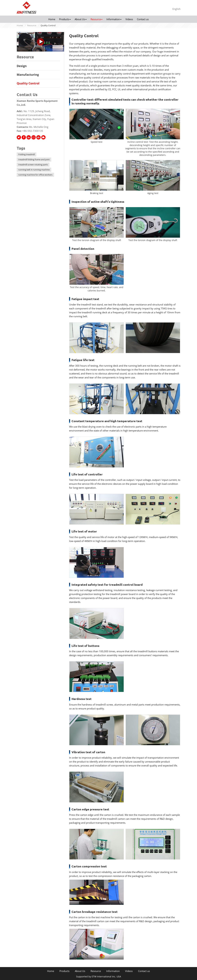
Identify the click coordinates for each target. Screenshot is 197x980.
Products (64, 971)
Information (113, 971)
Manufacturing (28, 75)
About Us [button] (81, 19)
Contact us (143, 19)
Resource (32, 25)
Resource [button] (97, 19)
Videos (129, 19)
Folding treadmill (27, 154)
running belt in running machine (34, 170)
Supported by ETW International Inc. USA (99, 976)
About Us (80, 971)
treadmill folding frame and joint (34, 159)
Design (22, 66)
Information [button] (114, 19)
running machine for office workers (35, 175)
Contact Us (27, 95)
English (176, 9)
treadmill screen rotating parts (33, 165)
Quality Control (28, 83)
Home (52, 19)
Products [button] (65, 19)
